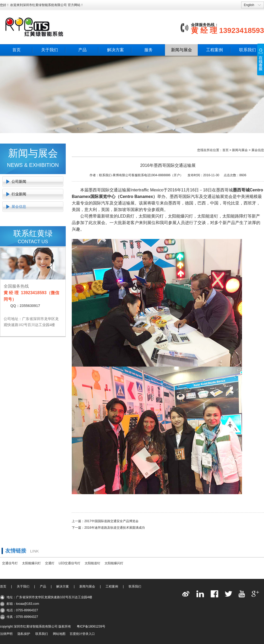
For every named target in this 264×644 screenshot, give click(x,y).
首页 (16, 50)
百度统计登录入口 (82, 634)
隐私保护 (24, 634)
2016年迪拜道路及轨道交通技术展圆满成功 (115, 528)
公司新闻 (19, 181)
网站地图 (59, 634)
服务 (148, 50)
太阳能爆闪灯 (31, 563)
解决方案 (115, 50)
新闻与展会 (181, 50)
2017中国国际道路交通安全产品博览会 (111, 521)
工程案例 (214, 50)
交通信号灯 (10, 563)
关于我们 (49, 50)
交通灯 (50, 563)
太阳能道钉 (92, 563)
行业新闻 (19, 194)
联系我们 (247, 50)
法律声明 (6, 634)
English (249, 5)
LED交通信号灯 (70, 563)
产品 (82, 50)
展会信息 (19, 207)
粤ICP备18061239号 (91, 626)
